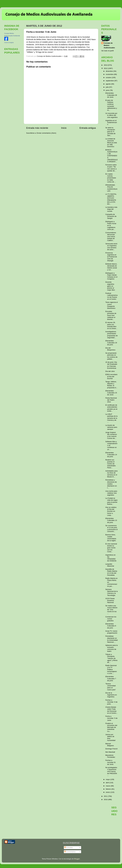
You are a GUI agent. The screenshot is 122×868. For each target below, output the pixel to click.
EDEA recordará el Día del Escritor (111, 376)
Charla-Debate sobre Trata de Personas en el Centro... (112, 710)
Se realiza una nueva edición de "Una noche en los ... (111, 610)
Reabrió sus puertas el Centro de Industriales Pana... (111, 464)
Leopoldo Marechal (110, 565)
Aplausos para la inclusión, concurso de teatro (112, 648)
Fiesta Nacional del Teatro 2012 (111, 400)
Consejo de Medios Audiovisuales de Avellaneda (49, 14)
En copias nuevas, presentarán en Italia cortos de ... (111, 178)
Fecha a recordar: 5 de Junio (111, 718)
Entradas (69, 847)
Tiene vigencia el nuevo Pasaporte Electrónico (112, 305)
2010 (106, 800)
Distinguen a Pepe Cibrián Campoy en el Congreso (111, 276)
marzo (108, 786)
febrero (109, 789)
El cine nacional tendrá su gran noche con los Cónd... (111, 548)
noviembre (110, 74)
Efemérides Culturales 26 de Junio (111, 95)
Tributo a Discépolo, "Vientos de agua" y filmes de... (111, 658)
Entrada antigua (88, 128)
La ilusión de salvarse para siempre (111, 427)
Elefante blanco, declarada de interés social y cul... (111, 267)
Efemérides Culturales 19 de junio (111, 343)
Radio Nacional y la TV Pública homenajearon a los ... (111, 669)
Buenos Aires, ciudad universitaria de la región (111, 538)
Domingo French (112, 749)
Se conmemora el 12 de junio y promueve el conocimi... (112, 529)
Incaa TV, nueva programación (111, 632)
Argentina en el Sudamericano (111, 122)
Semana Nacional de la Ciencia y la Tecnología (112, 592)
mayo (108, 779)
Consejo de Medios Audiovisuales (109, 45)
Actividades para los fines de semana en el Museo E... (112, 474)
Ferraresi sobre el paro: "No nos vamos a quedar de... (111, 168)
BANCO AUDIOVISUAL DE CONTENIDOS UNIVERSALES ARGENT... (112, 156)
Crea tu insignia (9, 42)
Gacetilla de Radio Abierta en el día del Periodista (111, 572)
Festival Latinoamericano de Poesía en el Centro (112, 296)
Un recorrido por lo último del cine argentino (112, 115)
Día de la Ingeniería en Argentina (111, 695)
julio (107, 87)
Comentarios (70, 852)
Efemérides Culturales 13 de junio (111, 520)
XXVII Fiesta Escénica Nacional (110, 600)
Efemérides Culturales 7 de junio (111, 678)
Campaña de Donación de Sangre (111, 216)
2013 (106, 65)
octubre (109, 77)
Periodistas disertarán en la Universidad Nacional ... (112, 639)
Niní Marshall (110, 752)
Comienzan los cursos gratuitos (111, 619)
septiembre (110, 81)
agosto (108, 84)
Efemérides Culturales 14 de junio (111, 455)
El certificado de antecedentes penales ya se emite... (111, 408)
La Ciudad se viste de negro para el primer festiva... (112, 501)
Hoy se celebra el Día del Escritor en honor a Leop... (111, 511)
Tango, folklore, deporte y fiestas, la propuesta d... (111, 385)
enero (108, 792)
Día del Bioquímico (110, 349)
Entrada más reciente (37, 128)
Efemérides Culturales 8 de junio (111, 626)
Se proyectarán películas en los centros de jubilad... (111, 356)
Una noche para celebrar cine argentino (111, 493)
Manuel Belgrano (110, 745)
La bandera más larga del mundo (111, 209)
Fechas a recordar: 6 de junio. (111, 702)
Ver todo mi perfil (107, 51)
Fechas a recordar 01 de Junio (111, 762)
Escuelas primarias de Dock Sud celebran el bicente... (111, 315)
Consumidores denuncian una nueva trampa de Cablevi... (111, 237)
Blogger (77, 859)
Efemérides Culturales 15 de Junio (111, 393)
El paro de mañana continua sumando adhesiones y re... (111, 105)
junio (108, 90)
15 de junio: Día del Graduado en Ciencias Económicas (111, 365)
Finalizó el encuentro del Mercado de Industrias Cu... (111, 727)
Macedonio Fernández (110, 756)
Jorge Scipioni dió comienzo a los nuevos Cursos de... (111, 435)
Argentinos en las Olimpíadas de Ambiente (111, 558)
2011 (106, 796)
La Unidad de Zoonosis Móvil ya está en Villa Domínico (111, 143)
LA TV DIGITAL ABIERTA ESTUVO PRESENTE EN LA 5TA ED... (111, 199)
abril (108, 783)
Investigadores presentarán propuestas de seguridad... (112, 335)
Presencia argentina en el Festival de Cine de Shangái (111, 257)
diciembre (110, 71)
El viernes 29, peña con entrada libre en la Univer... (111, 325)
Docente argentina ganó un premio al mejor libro (110, 286)
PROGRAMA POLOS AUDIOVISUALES (111, 188)
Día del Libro (110, 371)
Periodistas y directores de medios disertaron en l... (111, 484)
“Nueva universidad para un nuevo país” (111, 687)
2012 (106, 68)
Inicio (64, 128)
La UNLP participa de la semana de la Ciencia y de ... (111, 418)
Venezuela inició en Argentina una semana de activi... (111, 247)
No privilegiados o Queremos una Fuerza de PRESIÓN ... (111, 771)
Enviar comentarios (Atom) (46, 133)
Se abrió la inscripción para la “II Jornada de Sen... (110, 132)
